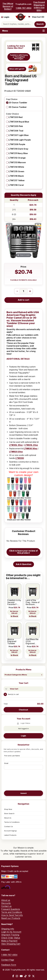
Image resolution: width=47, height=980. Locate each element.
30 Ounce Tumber (18, 107)
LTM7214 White (16, 167)
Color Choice (12, 114)
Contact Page (8, 960)
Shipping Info (8, 929)
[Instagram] (17, 976)
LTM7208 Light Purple (20, 140)
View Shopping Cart (11, 944)
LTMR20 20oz (16, 452)
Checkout (23, 710)
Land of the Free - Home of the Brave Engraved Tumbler (33, 602)
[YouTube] (21, 976)
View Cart (14, 689)
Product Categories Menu (16, 675)
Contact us (6, 906)
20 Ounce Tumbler (18, 103)
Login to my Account (11, 932)
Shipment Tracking (10, 935)
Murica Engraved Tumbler (12, 641)
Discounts (6, 903)
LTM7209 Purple (17, 144)
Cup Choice (12, 99)
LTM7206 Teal (16, 131)
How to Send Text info (12, 915)
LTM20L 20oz (31, 445)
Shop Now (8, 809)
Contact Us (9, 826)
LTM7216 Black (16, 176)
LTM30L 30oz (16, 445)
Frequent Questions (11, 909)
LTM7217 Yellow (17, 180)
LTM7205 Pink (16, 126)
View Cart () (38, 17)
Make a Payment (9, 941)
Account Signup (10, 831)
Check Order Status (11, 938)
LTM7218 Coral (16, 185)
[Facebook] (13, 976)
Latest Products (10, 835)
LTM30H (20, 458)
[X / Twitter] (33, 976)
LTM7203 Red (16, 117)
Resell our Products (11, 918)
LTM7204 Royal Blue (19, 122)
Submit (24, 793)
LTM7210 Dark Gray (18, 149)
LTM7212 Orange (17, 158)
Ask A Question (24, 564)
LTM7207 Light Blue (19, 135)
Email (6, 763)
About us (6, 900)
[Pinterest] (29, 976)
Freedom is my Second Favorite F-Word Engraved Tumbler (14, 602)
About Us (8, 818)
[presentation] (24, 780)
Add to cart (23, 300)
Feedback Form (9, 965)
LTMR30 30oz (31, 449)
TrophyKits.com (23, 4)
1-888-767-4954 (24, 8)
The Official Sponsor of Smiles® (8, 6)
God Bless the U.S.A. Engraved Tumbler (32, 641)
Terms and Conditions (12, 912)
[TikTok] (26, 976)
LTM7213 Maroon (17, 162)
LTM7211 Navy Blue (18, 153)
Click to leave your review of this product (24, 552)
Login (23, 736)
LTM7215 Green (16, 171)
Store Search (9, 813)
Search (40, 24)
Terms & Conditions (12, 822)
